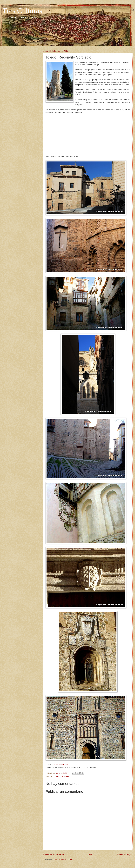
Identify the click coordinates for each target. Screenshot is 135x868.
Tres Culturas (22, 11)
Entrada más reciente (53, 854)
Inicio (90, 854)
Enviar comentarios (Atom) (62, 859)
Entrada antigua (125, 854)
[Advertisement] (88, 133)
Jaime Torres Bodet (61, 765)
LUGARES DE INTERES (62, 777)
